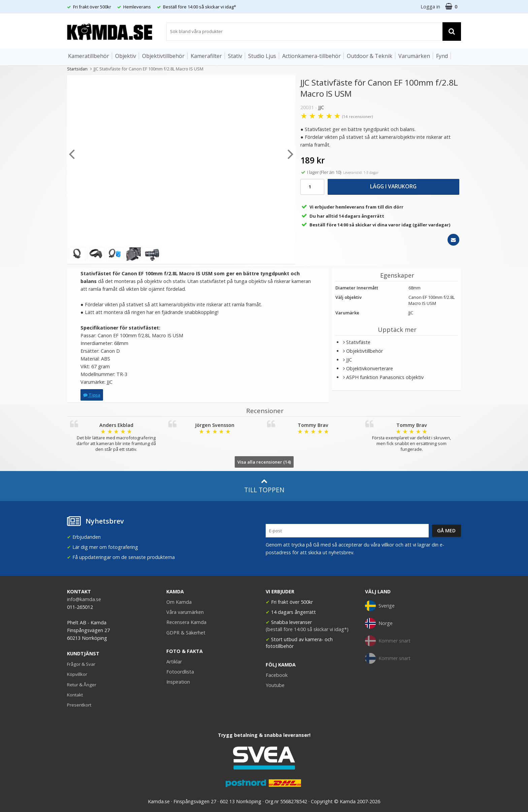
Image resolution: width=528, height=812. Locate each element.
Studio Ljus (262, 56)
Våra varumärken (185, 612)
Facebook (277, 675)
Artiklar (174, 662)
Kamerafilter (206, 56)
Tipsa (92, 395)
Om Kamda (179, 602)
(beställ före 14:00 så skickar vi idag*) (307, 629)
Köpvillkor (77, 674)
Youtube (275, 685)
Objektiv (126, 56)
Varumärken (414, 56)
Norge (379, 623)
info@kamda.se (84, 599)
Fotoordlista (180, 672)
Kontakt (75, 695)
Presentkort (79, 705)
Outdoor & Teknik (370, 56)
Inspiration (178, 682)
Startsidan (77, 69)
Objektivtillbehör (163, 56)
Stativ (235, 56)
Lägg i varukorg (393, 186)
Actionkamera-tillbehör (311, 56)
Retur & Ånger (82, 685)
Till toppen (264, 486)
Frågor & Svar (81, 664)
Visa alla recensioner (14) (264, 462)
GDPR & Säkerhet (186, 633)
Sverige (380, 606)
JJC (321, 107)
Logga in (430, 7)
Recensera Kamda (186, 622)
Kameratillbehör (89, 56)
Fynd (442, 56)
